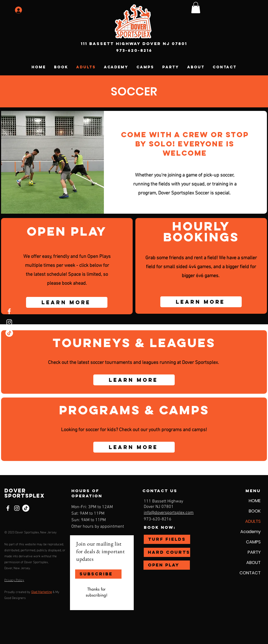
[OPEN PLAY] (167, 565)
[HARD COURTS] (167, 552)
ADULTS (253, 521)
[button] (196, 8)
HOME (255, 501)
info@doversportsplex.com (169, 513)
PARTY (254, 552)
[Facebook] (9, 311)
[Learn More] (67, 302)
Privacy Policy (14, 579)
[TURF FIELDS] (167, 539)
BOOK (255, 511)
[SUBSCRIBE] (98, 574)
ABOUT (253, 563)
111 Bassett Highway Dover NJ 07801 (134, 44)
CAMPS (253, 542)
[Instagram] (9, 322)
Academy (251, 532)
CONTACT (250, 573)
